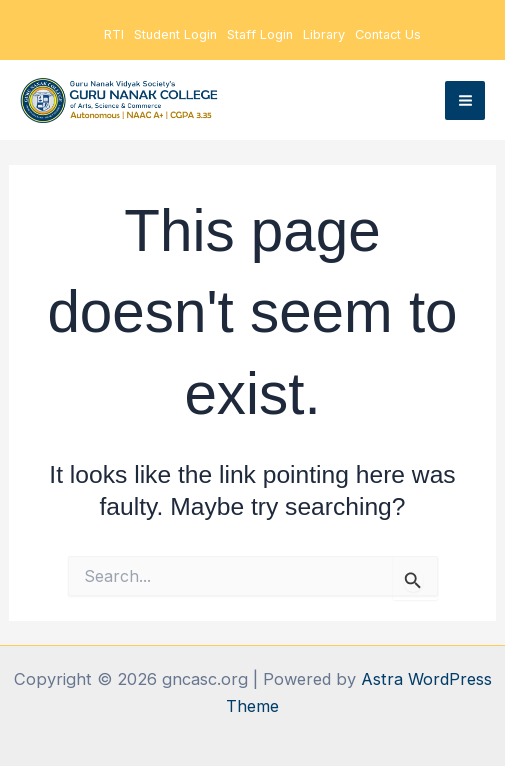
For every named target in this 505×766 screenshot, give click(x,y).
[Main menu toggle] (465, 101)
